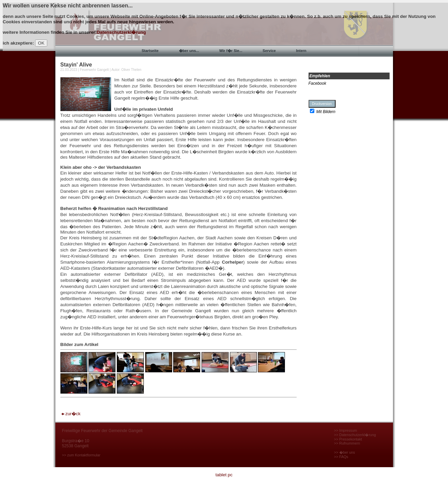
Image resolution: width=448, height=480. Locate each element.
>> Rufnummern (347, 443)
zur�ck (71, 414)
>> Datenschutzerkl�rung (355, 435)
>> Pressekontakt (348, 439)
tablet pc (224, 475)
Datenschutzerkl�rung (121, 32)
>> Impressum (345, 430)
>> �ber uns (344, 452)
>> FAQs (341, 457)
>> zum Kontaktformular (81, 455)
